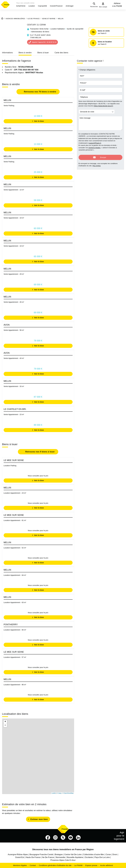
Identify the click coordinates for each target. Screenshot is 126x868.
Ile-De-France (48, 857)
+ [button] (5, 722)
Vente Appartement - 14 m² (14, 190)
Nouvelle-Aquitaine (75, 857)
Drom (115, 854)
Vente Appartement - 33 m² (14, 386)
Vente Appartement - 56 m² (14, 330)
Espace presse (91, 865)
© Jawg (59, 793)
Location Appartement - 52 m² (15, 548)
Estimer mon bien (39, 819)
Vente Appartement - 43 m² (14, 358)
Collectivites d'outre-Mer (94, 854)
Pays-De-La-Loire (102, 857)
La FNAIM (78, 865)
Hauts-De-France (33, 857)
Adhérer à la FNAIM (117, 5)
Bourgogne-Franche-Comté (41, 854)
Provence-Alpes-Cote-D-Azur (63, 860)
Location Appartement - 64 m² (15, 575)
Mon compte (103, 7)
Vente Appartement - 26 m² (14, 302)
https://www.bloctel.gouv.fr (103, 106)
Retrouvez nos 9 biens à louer (40, 452)
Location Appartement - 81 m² (15, 520)
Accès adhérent (107, 865)
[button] (21, 6)
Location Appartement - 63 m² (15, 602)
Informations (7, 53)
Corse (108, 854)
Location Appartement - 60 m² (15, 630)
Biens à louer (43, 53)
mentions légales (94, 148)
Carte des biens (61, 53)
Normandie (60, 857)
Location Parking (10, 466)
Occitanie (89, 857)
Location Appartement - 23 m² (15, 493)
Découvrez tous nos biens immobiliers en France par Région (63, 849)
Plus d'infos (97, 164)
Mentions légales (20, 865)
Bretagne (59, 854)
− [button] (5, 725)
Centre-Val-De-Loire (73, 854)
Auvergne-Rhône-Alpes (18, 854)
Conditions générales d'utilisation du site (55, 865)
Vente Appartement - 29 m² (14, 274)
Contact (33, 865)
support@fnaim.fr (95, 143)
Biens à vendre (25, 53)
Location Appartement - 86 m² (15, 685)
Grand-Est (20, 857)
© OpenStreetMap (68, 793)
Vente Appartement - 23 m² (14, 414)
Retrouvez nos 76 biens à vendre (40, 92)
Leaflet (54, 793)
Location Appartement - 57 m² (15, 657)
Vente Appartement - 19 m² (14, 218)
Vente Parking (9, 106)
